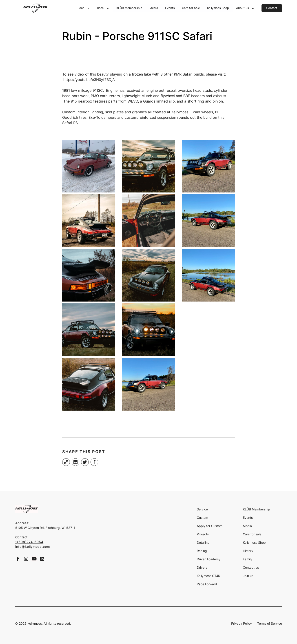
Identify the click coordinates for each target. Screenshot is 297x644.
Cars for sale (252, 534)
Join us (248, 576)
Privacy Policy (242, 623)
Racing (202, 551)
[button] (84, 8)
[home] (35, 8)
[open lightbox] (89, 166)
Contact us (251, 567)
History (248, 551)
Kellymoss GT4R (208, 576)
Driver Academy (209, 559)
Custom (202, 518)
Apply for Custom (210, 526)
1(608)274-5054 (29, 542)
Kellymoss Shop (218, 8)
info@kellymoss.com (33, 547)
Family (248, 559)
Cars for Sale (191, 8)
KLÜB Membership (129, 8)
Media (154, 8)
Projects (203, 534)
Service (202, 509)
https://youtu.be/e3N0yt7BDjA (89, 80)
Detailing (203, 542)
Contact (272, 8)
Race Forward (207, 584)
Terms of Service (270, 623)
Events (170, 8)
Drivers (202, 567)
